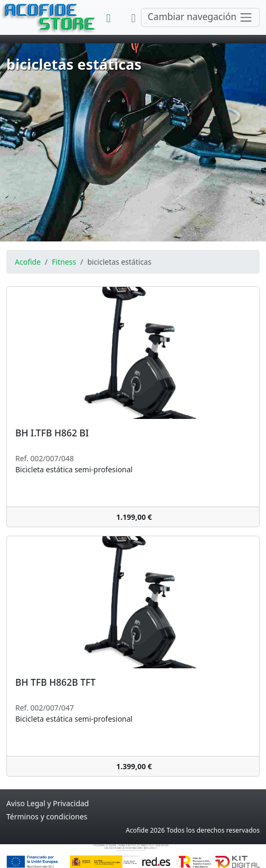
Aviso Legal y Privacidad (47, 803)
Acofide (28, 262)
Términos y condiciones (47, 816)
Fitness (64, 262)
